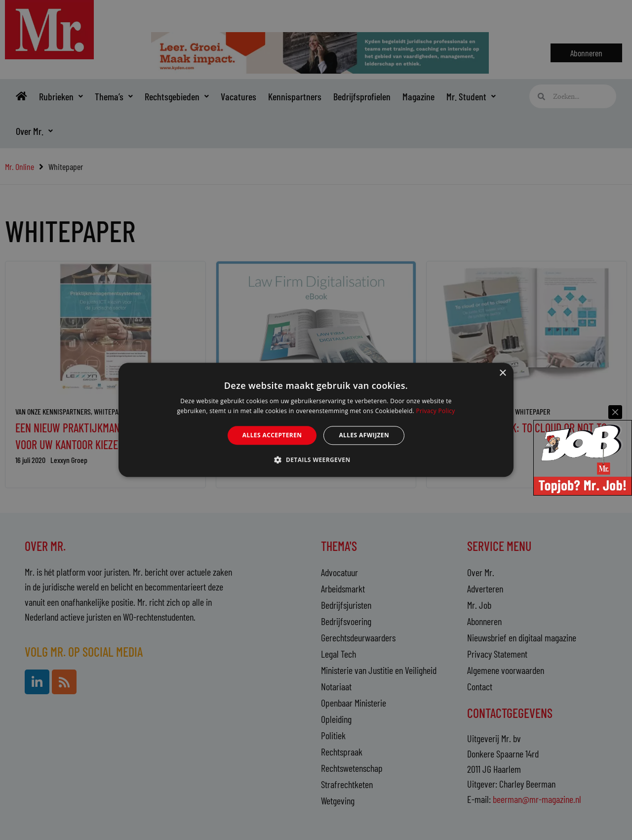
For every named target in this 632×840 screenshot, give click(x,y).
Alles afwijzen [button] (364, 435)
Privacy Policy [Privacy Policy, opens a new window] (435, 411)
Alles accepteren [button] (272, 435)
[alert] (316, 420)
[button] (316, 460)
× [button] (502, 373)
